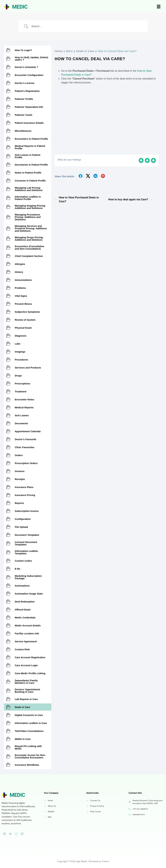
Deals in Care (85, 51)
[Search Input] (87, 26)
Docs (69, 51)
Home (59, 51)
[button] (159, 7)
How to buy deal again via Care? (130, 199)
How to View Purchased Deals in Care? (77, 199)
